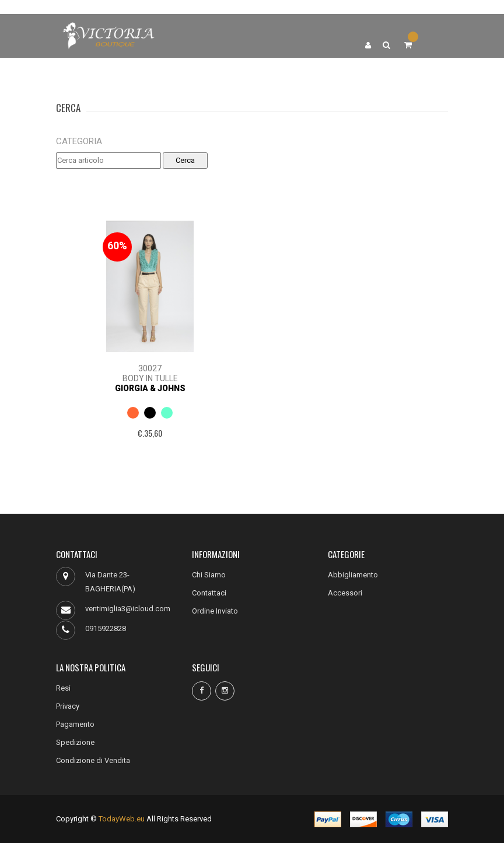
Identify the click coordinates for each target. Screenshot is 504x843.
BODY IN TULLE (150, 378)
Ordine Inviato (215, 611)
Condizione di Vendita (93, 760)
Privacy (68, 706)
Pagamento (75, 724)
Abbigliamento (353, 575)
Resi (63, 688)
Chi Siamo (209, 575)
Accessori (345, 593)
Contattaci (209, 593)
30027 (150, 368)
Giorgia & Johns (150, 388)
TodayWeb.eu (122, 819)
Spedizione (75, 742)
